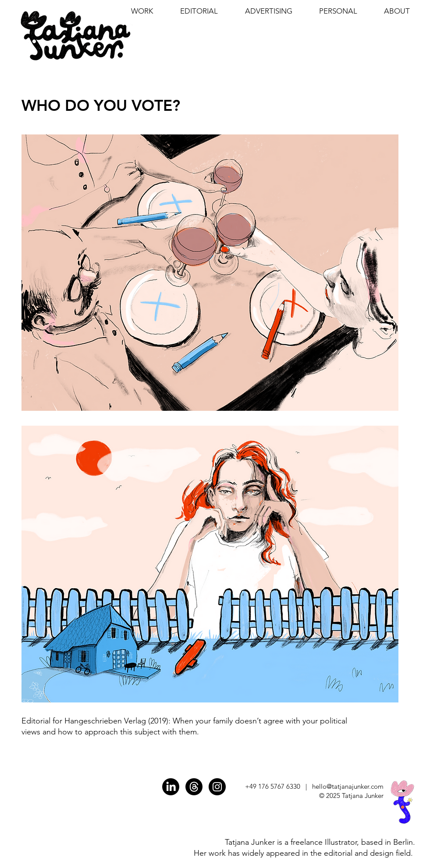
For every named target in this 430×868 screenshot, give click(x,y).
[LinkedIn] (171, 787)
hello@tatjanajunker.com (348, 786)
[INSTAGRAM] (217, 787)
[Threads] (194, 787)
